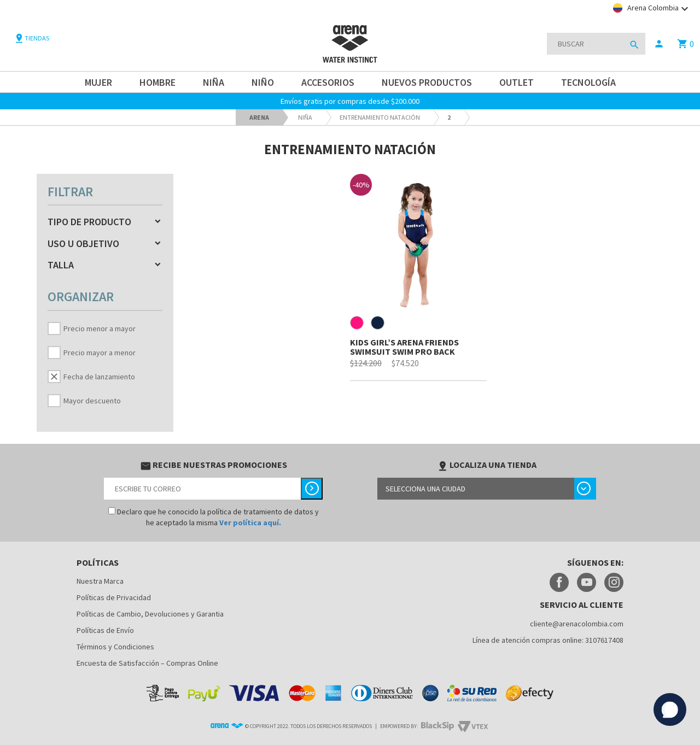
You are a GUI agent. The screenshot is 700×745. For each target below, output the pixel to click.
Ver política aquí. (250, 523)
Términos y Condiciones (115, 647)
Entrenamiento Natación (380, 117)
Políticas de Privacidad (114, 597)
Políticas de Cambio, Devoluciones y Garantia (150, 614)
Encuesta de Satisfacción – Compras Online (147, 663)
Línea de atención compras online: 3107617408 (548, 640)
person (659, 44)
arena (259, 117)
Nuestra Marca (100, 581)
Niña (305, 117)
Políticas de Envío (105, 630)
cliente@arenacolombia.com (577, 624)
